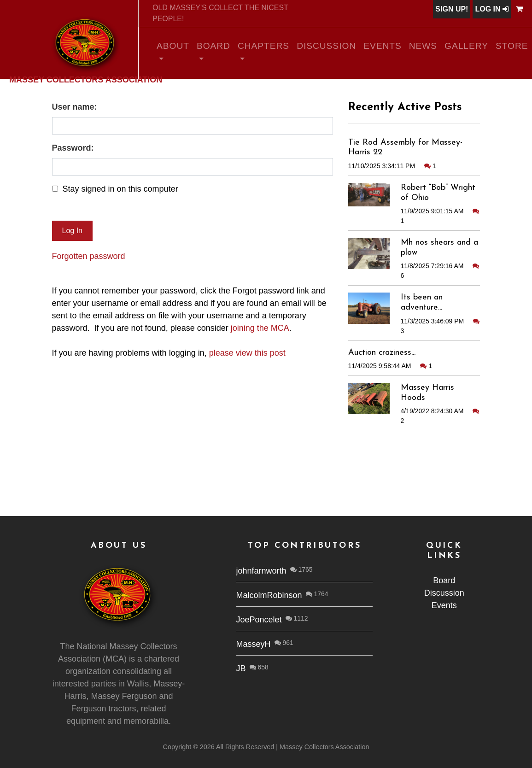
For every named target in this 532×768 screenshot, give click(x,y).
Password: (73, 148)
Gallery (466, 46)
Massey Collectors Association (86, 79)
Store (512, 46)
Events (383, 46)
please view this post (247, 353)
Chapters (263, 46)
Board (213, 46)
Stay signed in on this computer (120, 189)
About (173, 46)
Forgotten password (89, 256)
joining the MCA (260, 328)
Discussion (326, 46)
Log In (492, 9)
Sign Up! (452, 9)
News (423, 46)
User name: (75, 107)
